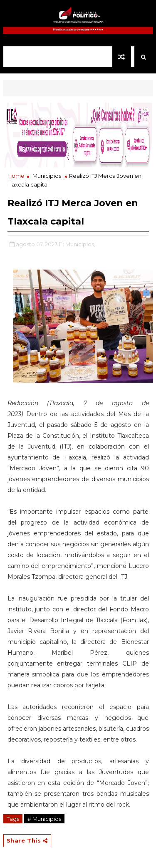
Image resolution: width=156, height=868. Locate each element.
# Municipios (44, 819)
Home (16, 176)
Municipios (47, 176)
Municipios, (80, 244)
